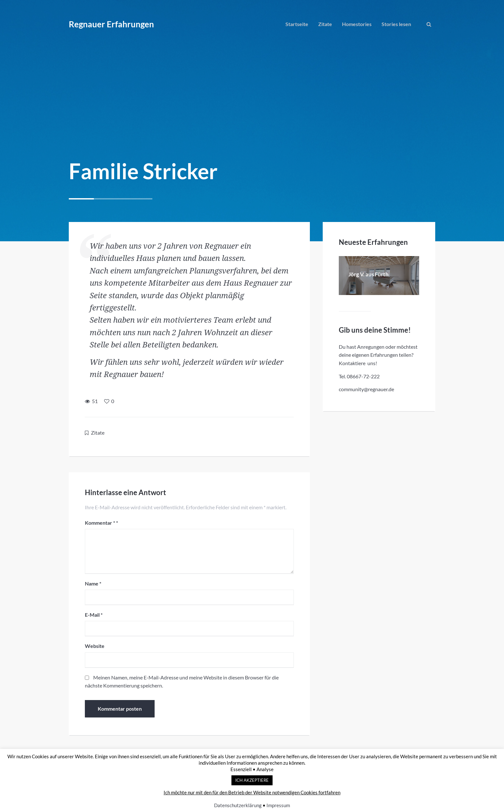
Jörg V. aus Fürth (369, 274)
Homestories (357, 24)
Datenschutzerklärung (238, 805)
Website (95, 646)
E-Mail (94, 615)
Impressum (278, 805)
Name (93, 583)
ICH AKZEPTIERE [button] (252, 780)
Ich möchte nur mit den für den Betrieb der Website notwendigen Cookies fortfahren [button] (252, 792)
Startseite (297, 24)
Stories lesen (396, 24)
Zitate (325, 24)
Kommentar (100, 523)
